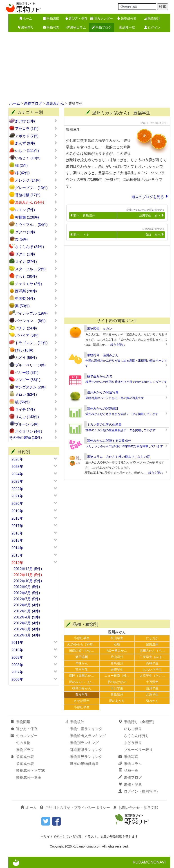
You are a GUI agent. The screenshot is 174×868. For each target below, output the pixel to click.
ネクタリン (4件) (36, 431)
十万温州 (152, 682)
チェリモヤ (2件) (36, 284)
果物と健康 (130, 784)
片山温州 (117, 657)
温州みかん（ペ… (152, 651)
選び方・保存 (76, 18)
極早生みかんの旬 (100, 376)
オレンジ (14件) (36, 180)
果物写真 (51, 27)
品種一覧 (127, 27)
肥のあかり (117, 701)
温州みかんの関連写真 (103, 392)
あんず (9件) (36, 143)
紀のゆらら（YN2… (82, 644)
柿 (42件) (36, 173)
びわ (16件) (36, 350)
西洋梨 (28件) (36, 291)
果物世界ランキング (86, 757)
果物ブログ (102, 27)
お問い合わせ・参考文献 (136, 808)
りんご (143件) (36, 417)
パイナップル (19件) (36, 313)
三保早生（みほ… (152, 657)
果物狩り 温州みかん (103, 355)
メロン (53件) (36, 395)
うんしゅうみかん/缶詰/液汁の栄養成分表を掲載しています (124, 446)
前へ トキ (80, 235)
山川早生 (152, 688)
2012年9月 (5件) (27, 587)
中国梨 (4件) (36, 298)
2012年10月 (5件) (28, 581)
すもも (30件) (36, 276)
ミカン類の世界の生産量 (104, 424)
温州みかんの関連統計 (103, 408)
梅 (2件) (36, 165)
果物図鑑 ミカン (100, 329)
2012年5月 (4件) (27, 611)
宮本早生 (82, 670)
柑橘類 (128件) (36, 217)
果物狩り (26, 27)
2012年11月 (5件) (28, 575)
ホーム (26, 18)
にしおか (152, 638)
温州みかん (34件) (36, 202)
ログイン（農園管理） (139, 791)
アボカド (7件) (36, 136)
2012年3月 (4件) (27, 623)
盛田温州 (152, 644)
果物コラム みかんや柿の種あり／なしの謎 (118, 457)
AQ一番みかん (117, 651)
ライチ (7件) (36, 409)
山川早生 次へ (151, 215)
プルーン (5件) (36, 424)
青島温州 (117, 663)
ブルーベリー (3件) (36, 365)
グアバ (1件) (36, 232)
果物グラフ (25, 750)
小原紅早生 (82, 638)
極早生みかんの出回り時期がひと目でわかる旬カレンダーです (126, 382)
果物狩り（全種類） (137, 722)
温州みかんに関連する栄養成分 (109, 441)
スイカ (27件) (36, 262)
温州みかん (55, 103)
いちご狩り (133, 729)
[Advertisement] (87, 67)
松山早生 (117, 638)
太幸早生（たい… (152, 676)
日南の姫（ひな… (82, 651)
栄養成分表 (127, 18)
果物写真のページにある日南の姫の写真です (115, 398)
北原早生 (152, 694)
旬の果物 (23, 743)
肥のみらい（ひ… (82, 682)
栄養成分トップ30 (31, 770)
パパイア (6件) (36, 335)
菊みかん (152, 701)
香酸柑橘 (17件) (36, 195)
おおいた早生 (152, 670)
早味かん (82, 663)
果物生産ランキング (86, 729)
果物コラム (76, 27)
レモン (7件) (36, 210)
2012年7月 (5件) (27, 599)
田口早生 (117, 688)
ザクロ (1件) (36, 254)
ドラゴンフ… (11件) (36, 343)
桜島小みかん (82, 688)
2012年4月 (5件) (27, 617)
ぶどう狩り (133, 743)
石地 (117, 644)
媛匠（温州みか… (82, 676)
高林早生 (152, 663)
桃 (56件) (36, 402)
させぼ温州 (82, 701)
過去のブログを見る (148, 197)
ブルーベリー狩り (138, 750)
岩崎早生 (117, 670)
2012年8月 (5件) (27, 593)
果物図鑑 (51, 18)
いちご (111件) (36, 151)
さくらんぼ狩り (136, 736)
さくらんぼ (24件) (36, 247)
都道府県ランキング (86, 750)
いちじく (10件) (36, 158)
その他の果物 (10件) (33, 437)
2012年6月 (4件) (27, 605)
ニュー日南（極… (117, 676)
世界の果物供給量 (84, 764)
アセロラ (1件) (36, 129)
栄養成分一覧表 (29, 777)
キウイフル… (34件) (36, 225)
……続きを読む (115, 345)
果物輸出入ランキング (88, 736)
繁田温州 (82, 657)
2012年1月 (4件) (27, 635)
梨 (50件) (36, 306)
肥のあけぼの (117, 682)
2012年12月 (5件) (28, 569)
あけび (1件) (36, 121)
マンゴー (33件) (36, 380)
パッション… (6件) (36, 321)
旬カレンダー (102, 18)
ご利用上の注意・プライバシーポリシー (75, 808)
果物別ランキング (84, 743)
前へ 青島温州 (83, 215)
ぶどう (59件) (36, 358)
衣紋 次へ (154, 235)
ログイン (152, 27)
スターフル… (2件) (36, 269)
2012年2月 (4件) (27, 629)
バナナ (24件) (36, 328)
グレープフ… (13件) (36, 188)
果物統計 (152, 18)
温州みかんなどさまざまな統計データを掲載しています (122, 414)
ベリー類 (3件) (36, 372)
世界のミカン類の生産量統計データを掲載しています (120, 430)
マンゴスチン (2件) (36, 387)
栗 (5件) (36, 239)
